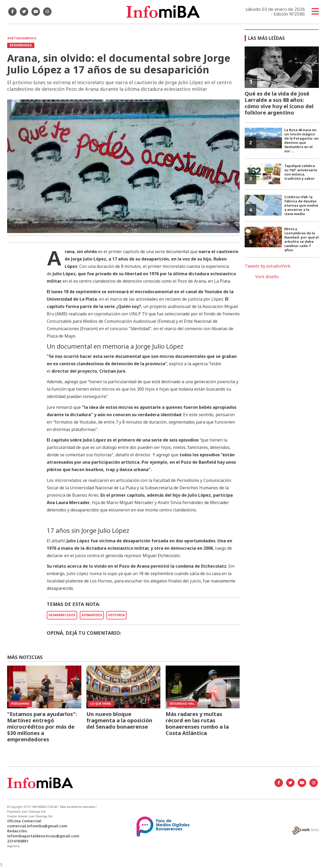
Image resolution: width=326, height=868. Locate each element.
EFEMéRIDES (92, 615)
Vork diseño (267, 277)
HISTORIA (117, 615)
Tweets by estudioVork (267, 266)
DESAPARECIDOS (62, 615)
